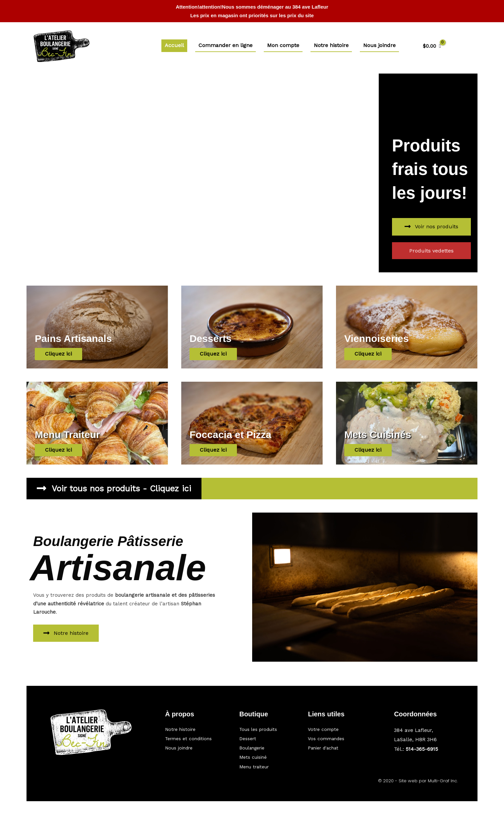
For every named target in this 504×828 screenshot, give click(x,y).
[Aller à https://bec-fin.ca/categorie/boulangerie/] (267, 746)
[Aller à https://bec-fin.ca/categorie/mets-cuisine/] (267, 756)
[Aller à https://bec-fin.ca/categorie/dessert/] (267, 736)
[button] (431, 227)
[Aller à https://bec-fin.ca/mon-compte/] (339, 726)
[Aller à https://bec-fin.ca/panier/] (339, 746)
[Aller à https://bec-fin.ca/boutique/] (267, 726)
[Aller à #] (196, 736)
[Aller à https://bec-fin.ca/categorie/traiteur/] (267, 766)
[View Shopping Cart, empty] (432, 46)
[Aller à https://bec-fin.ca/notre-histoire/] (196, 726)
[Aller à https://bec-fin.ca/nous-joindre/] (196, 746)
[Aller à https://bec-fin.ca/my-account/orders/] (339, 736)
